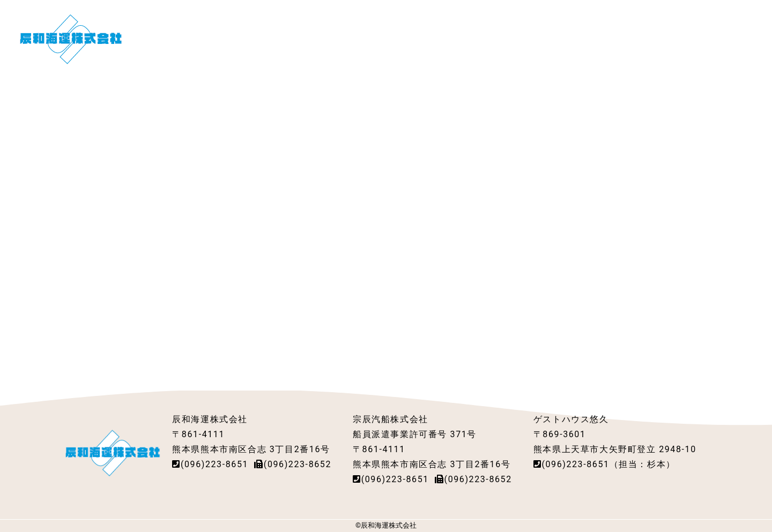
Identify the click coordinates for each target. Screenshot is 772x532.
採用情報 (492, 38)
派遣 (448, 38)
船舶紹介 (403, 38)
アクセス (654, 38)
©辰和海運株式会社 (386, 525)
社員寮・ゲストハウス (573, 38)
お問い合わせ (717, 38)
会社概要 (350, 38)
